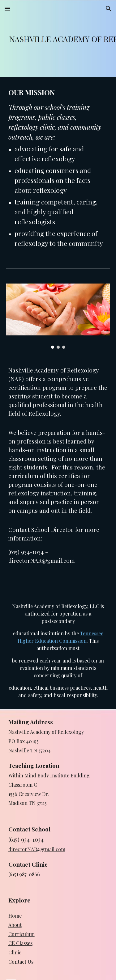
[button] (7, 8)
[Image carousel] (58, 316)
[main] (58, 168)
